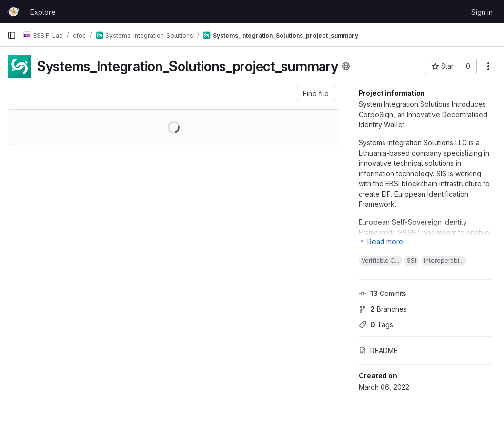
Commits (383, 293)
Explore (43, 12)
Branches (383, 309)
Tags (376, 325)
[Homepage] (14, 12)
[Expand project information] (381, 242)
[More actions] (488, 66)
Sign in (482, 12)
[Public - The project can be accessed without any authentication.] (346, 66)
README (378, 350)
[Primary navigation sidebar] (12, 35)
